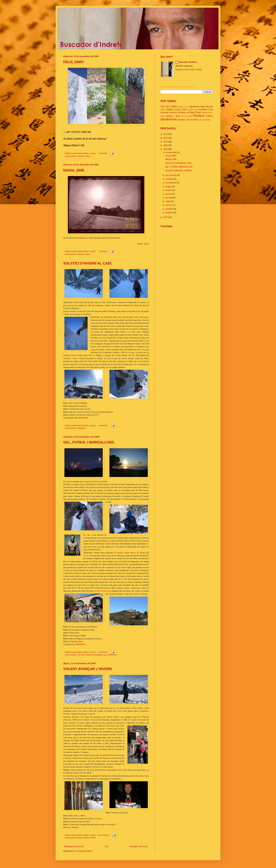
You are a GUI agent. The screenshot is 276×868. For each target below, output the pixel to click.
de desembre (171, 152)
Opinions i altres (84, 156)
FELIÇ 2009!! (74, 62)
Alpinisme (82, 428)
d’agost (169, 187)
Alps (202, 107)
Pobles (93, 838)
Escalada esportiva (169, 112)
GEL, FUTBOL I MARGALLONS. (89, 442)
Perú (191, 116)
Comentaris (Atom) (85, 851)
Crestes (177, 110)
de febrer (170, 209)
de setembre (171, 183)
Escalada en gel (100, 655)
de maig (169, 198)
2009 (166, 145)
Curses (184, 110)
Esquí (80, 838)
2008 (166, 149)
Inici (107, 846)
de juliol (169, 190)
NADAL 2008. (74, 170)
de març (169, 205)
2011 (166, 138)
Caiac (163, 110)
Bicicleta (209, 107)
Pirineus (87, 838)
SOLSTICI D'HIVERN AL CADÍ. (88, 263)
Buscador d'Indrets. (188, 62)
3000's (174, 107)
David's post (193, 110)
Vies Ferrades (205, 120)
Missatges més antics (139, 846)
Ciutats (169, 109)
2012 (166, 134)
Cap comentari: (104, 835)
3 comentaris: (103, 425)
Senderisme (112, 655)
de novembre (171, 175)
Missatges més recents (74, 846)
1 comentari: (103, 153)
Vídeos (196, 120)
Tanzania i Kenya (185, 120)
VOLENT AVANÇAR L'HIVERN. (88, 669)
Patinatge (185, 116)
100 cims (81, 655)
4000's (181, 107)
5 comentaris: (103, 652)
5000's (186, 107)
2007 (166, 217)
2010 (166, 142)
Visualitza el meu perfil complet (189, 70)
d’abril (168, 201)
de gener (170, 213)
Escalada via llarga (186, 112)
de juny (169, 194)
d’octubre (170, 179)
